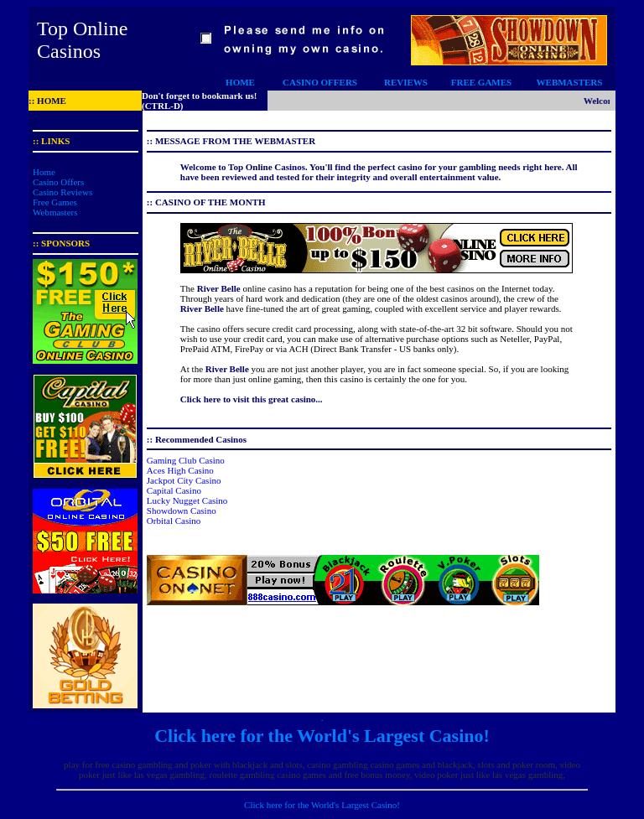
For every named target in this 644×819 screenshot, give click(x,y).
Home (44, 172)
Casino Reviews (62, 192)
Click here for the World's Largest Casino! (322, 736)
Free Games (55, 202)
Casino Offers (58, 182)
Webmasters (55, 212)
